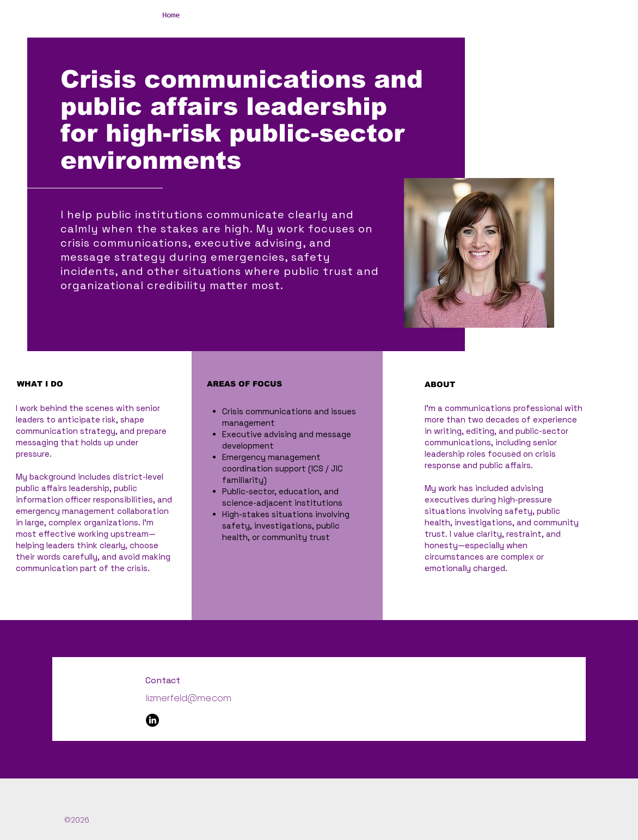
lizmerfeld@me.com (189, 698)
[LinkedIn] (152, 720)
